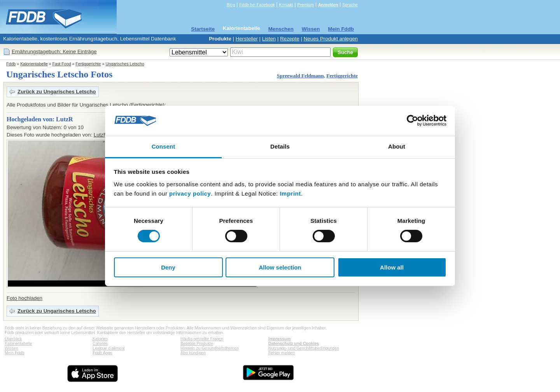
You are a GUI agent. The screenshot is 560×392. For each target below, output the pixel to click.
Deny (168, 267)
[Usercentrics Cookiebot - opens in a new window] (412, 121)
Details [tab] (280, 146)
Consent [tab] (164, 146)
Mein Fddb (341, 29)
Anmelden (328, 5)
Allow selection (280, 267)
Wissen (311, 29)
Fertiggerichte (88, 64)
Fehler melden (282, 353)
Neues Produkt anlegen (331, 39)
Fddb (11, 64)
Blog (231, 5)
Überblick (13, 339)
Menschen (281, 29)
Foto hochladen (24, 298)
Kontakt (286, 5)
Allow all (392, 267)
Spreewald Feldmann (300, 76)
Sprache (350, 5)
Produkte (220, 39)
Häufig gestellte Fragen (202, 339)
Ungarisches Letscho (125, 64)
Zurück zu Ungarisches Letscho (57, 92)
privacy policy (190, 193)
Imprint (290, 193)
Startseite (203, 29)
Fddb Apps (102, 353)
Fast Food (62, 64)
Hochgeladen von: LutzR (40, 119)
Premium (305, 5)
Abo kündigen (193, 353)
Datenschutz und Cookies (294, 343)
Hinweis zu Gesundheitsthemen (210, 348)
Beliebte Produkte (197, 343)
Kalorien (100, 339)
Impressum (279, 339)
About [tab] (397, 146)
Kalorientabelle (241, 28)
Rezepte (290, 39)
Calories (100, 343)
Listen (269, 39)
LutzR (101, 135)
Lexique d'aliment (109, 348)
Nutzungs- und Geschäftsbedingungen (304, 348)
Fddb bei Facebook (257, 5)
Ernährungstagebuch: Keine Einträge (54, 52)
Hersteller (247, 39)
